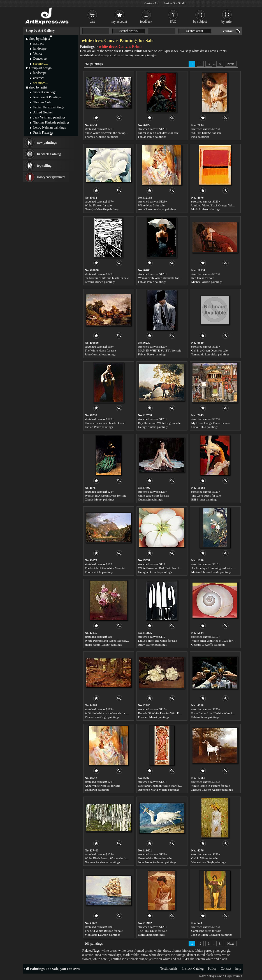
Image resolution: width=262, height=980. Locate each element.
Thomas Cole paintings (99, 572)
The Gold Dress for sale (206, 495)
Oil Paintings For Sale (41, 969)
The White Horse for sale (100, 350)
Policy (212, 969)
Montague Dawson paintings (103, 935)
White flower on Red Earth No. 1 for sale (164, 568)
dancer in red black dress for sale (158, 133)
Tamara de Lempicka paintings (210, 354)
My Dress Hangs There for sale (211, 423)
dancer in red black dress (204, 955)
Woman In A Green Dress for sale (106, 495)
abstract (39, 43)
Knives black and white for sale (158, 641)
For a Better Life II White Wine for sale (216, 713)
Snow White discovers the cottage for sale (111, 133)
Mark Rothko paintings (206, 209)
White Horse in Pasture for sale (211, 786)
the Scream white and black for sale (107, 278)
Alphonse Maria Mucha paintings (159, 790)
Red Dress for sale (203, 278)
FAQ (173, 22)
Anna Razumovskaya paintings (157, 209)
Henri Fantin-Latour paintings (103, 644)
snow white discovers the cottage (163, 955)
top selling (44, 166)
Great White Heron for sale (155, 858)
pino (216, 951)
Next (230, 64)
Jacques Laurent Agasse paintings (212, 790)
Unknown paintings (97, 790)
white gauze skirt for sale (154, 495)
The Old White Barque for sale (104, 931)
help (238, 969)
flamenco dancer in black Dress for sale (109, 423)
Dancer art (40, 59)
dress (167, 951)
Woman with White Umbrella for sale (161, 278)
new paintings (47, 143)
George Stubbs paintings (153, 427)
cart (92, 22)
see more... (41, 64)
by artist (227, 22)
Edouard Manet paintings (154, 717)
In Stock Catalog (49, 154)
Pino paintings (200, 137)
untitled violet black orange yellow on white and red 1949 (150, 959)
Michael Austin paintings (207, 282)
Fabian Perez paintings (152, 137)
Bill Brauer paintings (204, 499)
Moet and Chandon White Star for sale (162, 786)
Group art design (40, 68)
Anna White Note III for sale (103, 786)
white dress (109, 951)
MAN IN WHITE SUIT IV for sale (160, 350)
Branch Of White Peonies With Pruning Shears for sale (172, 713)
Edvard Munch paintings (100, 282)
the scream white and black (209, 959)
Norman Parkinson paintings (103, 862)
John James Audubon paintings (157, 862)
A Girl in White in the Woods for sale (108, 713)
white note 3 (101, 959)
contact (228, 31)
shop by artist (38, 87)
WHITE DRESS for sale (207, 133)
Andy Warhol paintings (152, 644)
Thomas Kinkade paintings (102, 137)
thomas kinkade (182, 951)
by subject (200, 22)
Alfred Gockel (43, 112)
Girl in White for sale (205, 858)
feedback (146, 22)
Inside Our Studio (175, 3)
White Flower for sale (98, 205)
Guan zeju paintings (150, 499)
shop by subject (40, 39)
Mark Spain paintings (151, 935)
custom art (117, 55)
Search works (128, 31)
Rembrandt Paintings (47, 97)
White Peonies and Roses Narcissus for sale (112, 641)
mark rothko (131, 955)
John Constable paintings (100, 354)
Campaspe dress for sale (206, 931)
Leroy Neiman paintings (50, 127)
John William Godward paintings (212, 935)
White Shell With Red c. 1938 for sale (215, 641)
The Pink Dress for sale (153, 931)
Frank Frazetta (43, 132)
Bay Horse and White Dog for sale (159, 423)
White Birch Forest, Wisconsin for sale (109, 858)
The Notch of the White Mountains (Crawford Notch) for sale (123, 568)
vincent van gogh (45, 92)
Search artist (195, 31)
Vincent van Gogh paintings (102, 717)
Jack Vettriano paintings (49, 117)
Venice (38, 53)
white (158, 951)
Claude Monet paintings (100, 499)
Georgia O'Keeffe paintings (102, 209)
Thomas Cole (42, 102)
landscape (40, 48)
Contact (226, 969)
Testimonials (169, 969)
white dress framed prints (135, 951)
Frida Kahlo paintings (205, 427)
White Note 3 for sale (151, 205)
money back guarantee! (51, 177)
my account (119, 22)
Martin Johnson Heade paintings (211, 572)
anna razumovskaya (108, 955)
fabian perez (203, 951)
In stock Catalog (193, 969)
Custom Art (151, 3)
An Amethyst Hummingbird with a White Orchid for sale (227, 568)
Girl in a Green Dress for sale (210, 350)
